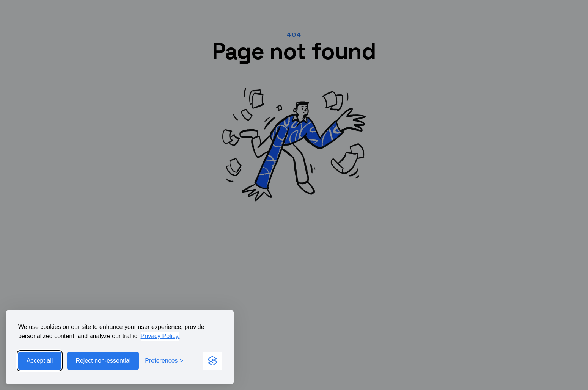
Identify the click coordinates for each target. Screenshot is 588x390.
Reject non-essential (103, 361)
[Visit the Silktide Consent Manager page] (212, 361)
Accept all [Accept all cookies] (40, 361)
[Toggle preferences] (164, 361)
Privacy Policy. (160, 336)
